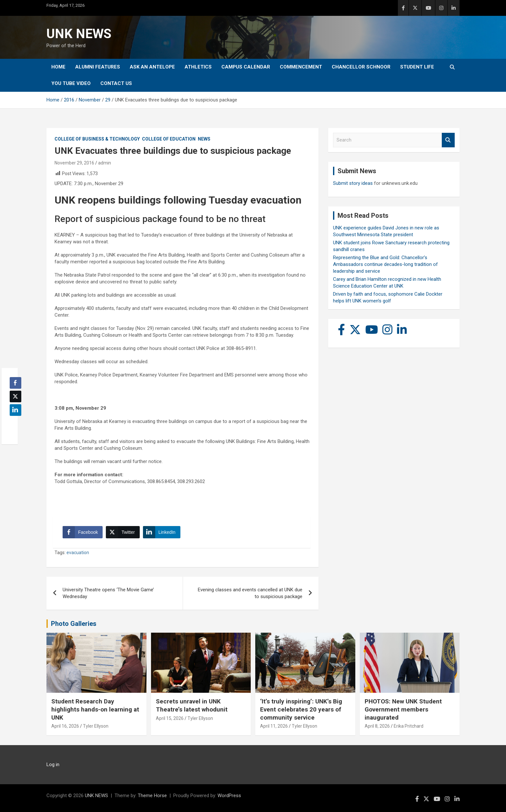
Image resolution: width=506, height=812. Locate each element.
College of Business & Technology (97, 139)
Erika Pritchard (409, 726)
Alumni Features (98, 67)
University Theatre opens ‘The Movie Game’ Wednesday (108, 593)
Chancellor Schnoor (361, 67)
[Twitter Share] (123, 532)
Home (58, 67)
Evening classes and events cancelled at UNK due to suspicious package (250, 593)
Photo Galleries (74, 624)
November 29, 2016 (74, 163)
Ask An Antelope (152, 67)
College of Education (169, 139)
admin (105, 163)
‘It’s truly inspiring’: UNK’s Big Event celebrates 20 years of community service (301, 709)
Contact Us (116, 83)
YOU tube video (71, 83)
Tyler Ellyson (96, 726)
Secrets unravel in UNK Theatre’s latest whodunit (192, 705)
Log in (53, 765)
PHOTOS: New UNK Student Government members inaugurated (403, 709)
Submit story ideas (353, 183)
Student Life (417, 67)
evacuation (78, 553)
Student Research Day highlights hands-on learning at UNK (95, 709)
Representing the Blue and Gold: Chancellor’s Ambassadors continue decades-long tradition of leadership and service (385, 264)
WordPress (229, 796)
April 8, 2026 (377, 726)
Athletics (198, 67)
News (204, 139)
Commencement (301, 67)
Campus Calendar (246, 67)
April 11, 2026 (274, 726)
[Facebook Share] (83, 532)
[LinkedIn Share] (162, 532)
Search (448, 140)
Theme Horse (152, 796)
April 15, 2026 (170, 718)
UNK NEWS (79, 34)
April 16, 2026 (65, 726)
